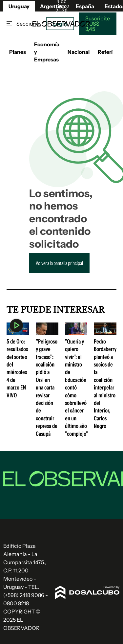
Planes (18, 52)
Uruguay (19, 6)
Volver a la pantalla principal (59, 263)
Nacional (79, 52)
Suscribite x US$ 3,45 (98, 24)
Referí (105, 52)
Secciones (10, 24)
